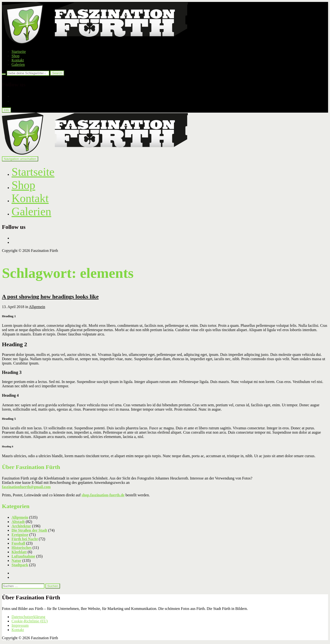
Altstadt (18, 522)
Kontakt (18, 60)
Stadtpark (20, 565)
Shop (15, 56)
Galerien (18, 64)
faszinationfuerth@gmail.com (26, 487)
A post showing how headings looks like (50, 297)
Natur (16, 561)
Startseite (19, 52)
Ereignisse (20, 535)
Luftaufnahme (23, 556)
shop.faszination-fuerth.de (103, 495)
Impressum (20, 625)
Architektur (21, 526)
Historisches (22, 548)
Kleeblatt (19, 552)
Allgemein (37, 307)
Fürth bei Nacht (25, 539)
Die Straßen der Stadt (29, 530)
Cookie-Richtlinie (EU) (30, 621)
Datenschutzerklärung (28, 617)
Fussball (18, 543)
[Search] (4, 74)
